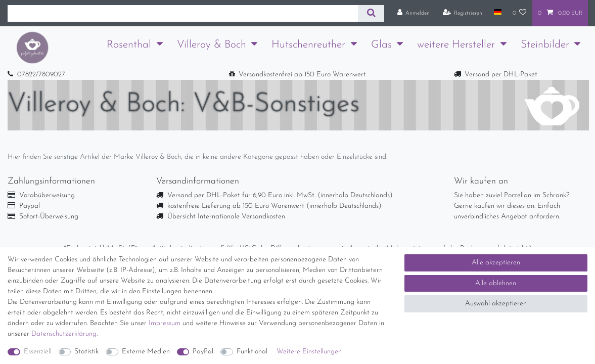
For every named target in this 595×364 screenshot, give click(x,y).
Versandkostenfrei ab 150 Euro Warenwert (302, 75)
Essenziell (38, 352)
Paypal (30, 206)
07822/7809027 (41, 75)
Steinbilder (545, 45)
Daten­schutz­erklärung (64, 334)
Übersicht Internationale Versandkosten (226, 217)
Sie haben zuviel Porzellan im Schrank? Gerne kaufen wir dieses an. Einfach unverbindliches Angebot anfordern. (512, 206)
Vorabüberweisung (47, 195)
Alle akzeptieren (496, 263)
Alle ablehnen (496, 283)
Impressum (165, 323)
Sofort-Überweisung (49, 217)
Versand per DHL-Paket (501, 75)
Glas (381, 45)
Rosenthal (129, 45)
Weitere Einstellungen (309, 352)
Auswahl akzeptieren (496, 304)
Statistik (86, 352)
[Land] (497, 13)
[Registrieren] (463, 13)
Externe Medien (146, 352)
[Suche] (371, 13)
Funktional (252, 352)
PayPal (203, 352)
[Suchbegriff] (183, 13)
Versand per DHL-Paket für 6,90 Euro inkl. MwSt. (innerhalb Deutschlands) (280, 195)
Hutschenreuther (308, 45)
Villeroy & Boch (212, 45)
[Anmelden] (414, 13)
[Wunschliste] (520, 13)
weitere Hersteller (456, 45)
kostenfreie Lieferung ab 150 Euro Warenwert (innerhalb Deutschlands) (274, 206)
